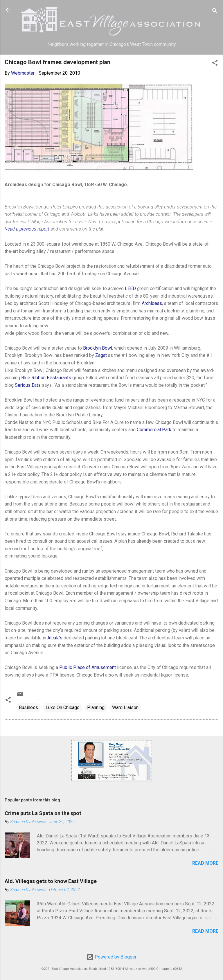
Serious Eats (28, 385)
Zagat (101, 355)
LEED (130, 288)
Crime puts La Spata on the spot (43, 813)
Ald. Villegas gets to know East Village (51, 881)
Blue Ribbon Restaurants (46, 378)
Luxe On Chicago (63, 707)
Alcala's (55, 638)
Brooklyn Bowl (98, 348)
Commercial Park (154, 430)
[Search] (215, 12)
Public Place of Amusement (88, 667)
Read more (205, 863)
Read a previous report (27, 229)
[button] (215, 64)
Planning (96, 707)
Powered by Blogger (111, 957)
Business (28, 707)
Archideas (152, 303)
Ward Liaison (125, 707)
